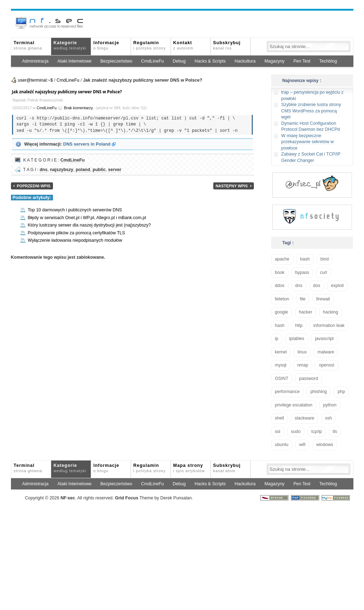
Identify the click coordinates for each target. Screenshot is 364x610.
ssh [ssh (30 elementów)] (329, 418)
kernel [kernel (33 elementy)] (281, 352)
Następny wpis (232, 186)
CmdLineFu (152, 61)
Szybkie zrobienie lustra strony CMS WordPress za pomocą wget (311, 111)
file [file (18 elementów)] (303, 299)
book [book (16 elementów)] (280, 272)
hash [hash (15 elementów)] (280, 325)
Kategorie (70, 45)
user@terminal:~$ (35, 80)
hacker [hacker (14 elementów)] (306, 312)
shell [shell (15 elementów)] (280, 418)
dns (43, 170)
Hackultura (245, 61)
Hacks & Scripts (210, 61)
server (115, 170)
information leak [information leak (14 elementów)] (329, 325)
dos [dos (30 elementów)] (317, 286)
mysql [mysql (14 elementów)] (281, 365)
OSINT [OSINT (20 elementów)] (282, 379)
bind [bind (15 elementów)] (325, 259)
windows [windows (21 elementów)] (325, 445)
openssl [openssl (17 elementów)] (326, 365)
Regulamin (150, 45)
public (99, 170)
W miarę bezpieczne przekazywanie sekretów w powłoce (308, 142)
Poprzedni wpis (34, 186)
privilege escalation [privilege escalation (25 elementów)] (294, 405)
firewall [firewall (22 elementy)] (323, 299)
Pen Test (302, 61)
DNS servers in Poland (87, 144)
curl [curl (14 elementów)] (323, 272)
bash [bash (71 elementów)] (305, 259)
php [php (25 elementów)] (341, 392)
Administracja (35, 61)
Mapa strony (189, 468)
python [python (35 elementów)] (330, 405)
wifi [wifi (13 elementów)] (302, 445)
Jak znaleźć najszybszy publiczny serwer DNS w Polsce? (67, 92)
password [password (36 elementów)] (309, 379)
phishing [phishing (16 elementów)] (319, 392)
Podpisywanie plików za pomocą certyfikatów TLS (77, 233)
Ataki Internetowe (75, 61)
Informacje (106, 45)
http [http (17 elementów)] (299, 325)
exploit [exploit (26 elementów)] (337, 286)
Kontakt (183, 45)
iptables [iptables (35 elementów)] (297, 339)
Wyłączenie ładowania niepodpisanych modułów (75, 240)
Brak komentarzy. (79, 108)
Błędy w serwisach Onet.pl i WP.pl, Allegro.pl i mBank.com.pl (87, 218)
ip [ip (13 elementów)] (277, 339)
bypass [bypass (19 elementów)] (302, 272)
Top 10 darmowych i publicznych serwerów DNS (75, 210)
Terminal (28, 45)
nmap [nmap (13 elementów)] (303, 365)
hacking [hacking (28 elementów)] (331, 312)
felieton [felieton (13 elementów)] (282, 299)
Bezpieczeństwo (116, 61)
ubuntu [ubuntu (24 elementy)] (282, 445)
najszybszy (61, 170)
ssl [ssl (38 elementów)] (278, 432)
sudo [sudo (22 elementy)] (296, 432)
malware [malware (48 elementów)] (326, 352)
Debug (179, 61)
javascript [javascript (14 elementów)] (324, 339)
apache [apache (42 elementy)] (282, 259)
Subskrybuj (227, 45)
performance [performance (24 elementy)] (287, 392)
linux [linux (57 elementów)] (302, 352)
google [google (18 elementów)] (282, 312)
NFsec (68, 498)
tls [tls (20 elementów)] (335, 432)
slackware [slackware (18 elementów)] (305, 418)
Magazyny (275, 61)
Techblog (328, 61)
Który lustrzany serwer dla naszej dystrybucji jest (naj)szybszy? (89, 225)
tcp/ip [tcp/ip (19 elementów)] (317, 432)
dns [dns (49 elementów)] (299, 286)
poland (83, 170)
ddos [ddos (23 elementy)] (280, 286)
